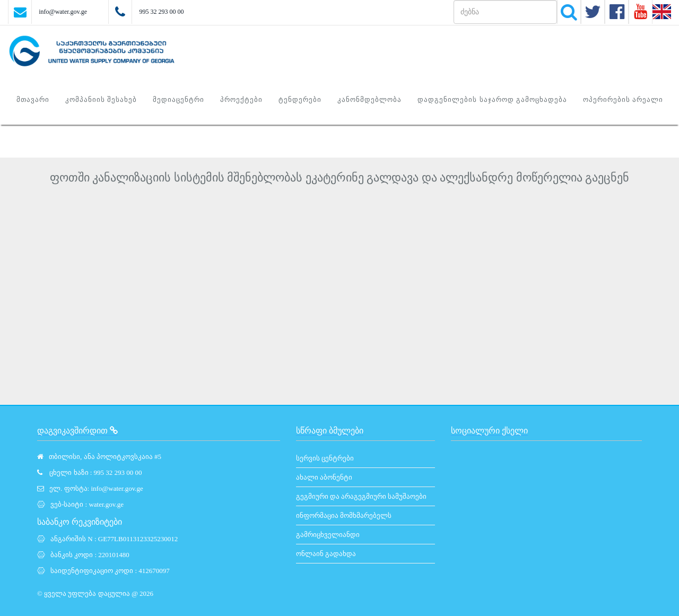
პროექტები (241, 99)
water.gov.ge (106, 504)
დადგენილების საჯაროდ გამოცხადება (492, 99)
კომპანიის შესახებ (101, 99)
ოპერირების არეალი (623, 99)
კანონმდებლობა (369, 99)
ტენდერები (300, 99)
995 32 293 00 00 (161, 12)
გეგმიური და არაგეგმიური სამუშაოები (362, 496)
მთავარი (33, 99)
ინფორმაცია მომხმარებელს (344, 515)
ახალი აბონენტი (324, 477)
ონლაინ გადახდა (326, 554)
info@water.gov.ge (63, 12)
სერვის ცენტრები (325, 458)
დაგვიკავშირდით (77, 431)
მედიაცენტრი (179, 99)
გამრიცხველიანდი (328, 535)
